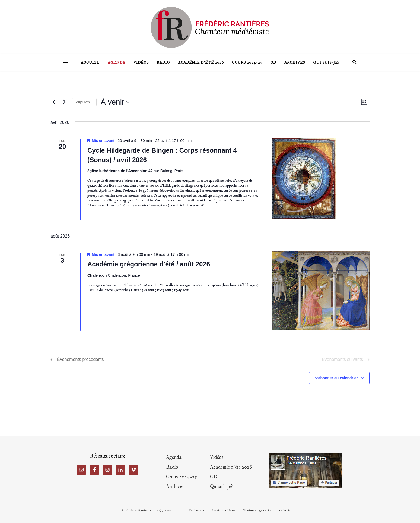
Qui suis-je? (326, 62)
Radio (163, 62)
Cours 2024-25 (247, 62)
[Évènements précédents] (54, 102)
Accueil (90, 62)
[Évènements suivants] (64, 102)
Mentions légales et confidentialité (267, 510)
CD (273, 62)
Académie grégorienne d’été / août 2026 (149, 264)
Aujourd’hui (84, 102)
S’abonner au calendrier (336, 378)
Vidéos (141, 62)
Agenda (117, 62)
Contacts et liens (223, 510)
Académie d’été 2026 (201, 62)
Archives (295, 62)
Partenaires (196, 510)
